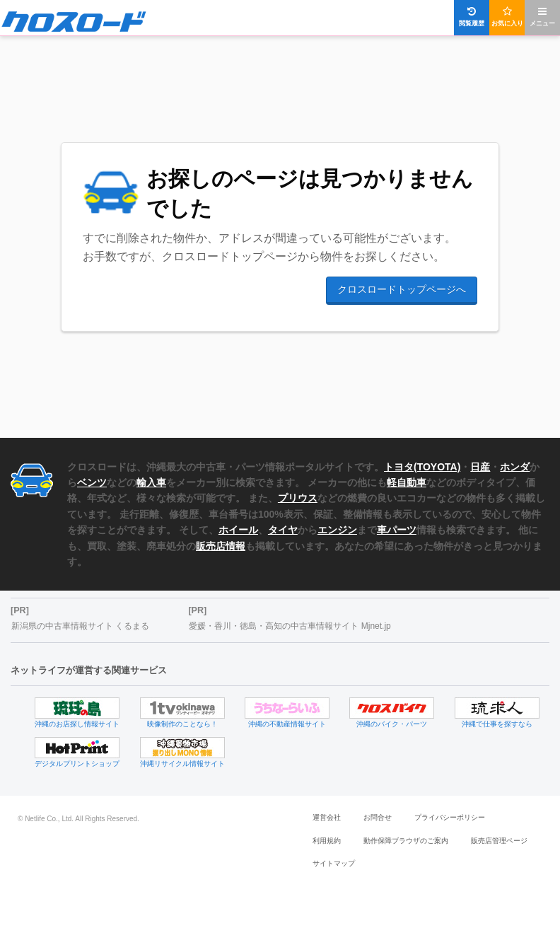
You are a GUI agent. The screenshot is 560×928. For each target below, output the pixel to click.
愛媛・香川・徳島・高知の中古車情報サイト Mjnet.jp (290, 626)
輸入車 (151, 482)
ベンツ (92, 482)
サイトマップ (334, 863)
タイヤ (283, 530)
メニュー (542, 17)
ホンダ (515, 467)
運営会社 (327, 817)
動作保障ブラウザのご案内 (406, 841)
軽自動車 (407, 482)
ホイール (238, 530)
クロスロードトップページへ (402, 289)
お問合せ (378, 817)
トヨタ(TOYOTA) (422, 467)
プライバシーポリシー (450, 817)
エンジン (337, 530)
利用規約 (327, 841)
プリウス (298, 498)
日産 (480, 467)
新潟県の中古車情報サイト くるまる (80, 626)
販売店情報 (221, 546)
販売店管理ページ (499, 841)
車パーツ (397, 530)
